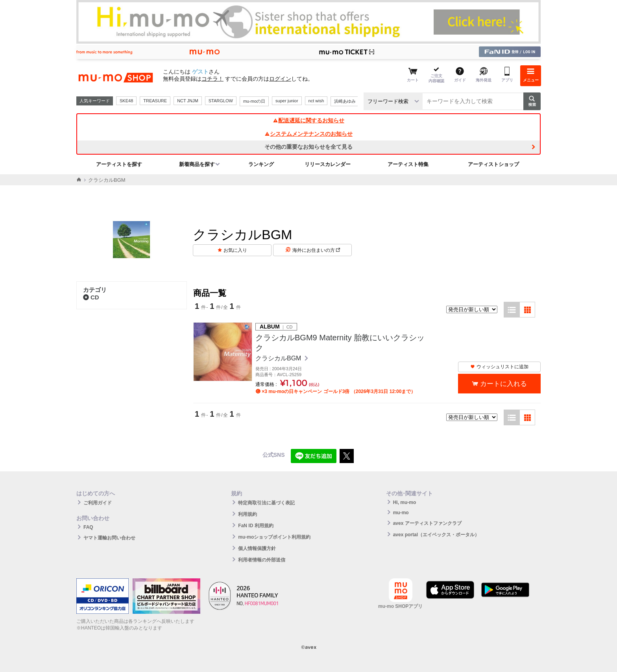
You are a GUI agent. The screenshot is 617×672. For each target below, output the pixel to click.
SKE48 (126, 101)
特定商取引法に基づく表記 (266, 503)
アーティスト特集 (408, 164)
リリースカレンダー (328, 164)
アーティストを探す (119, 164)
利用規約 (248, 514)
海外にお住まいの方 (316, 250)
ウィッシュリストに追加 (499, 367)
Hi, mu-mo (405, 502)
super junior (287, 101)
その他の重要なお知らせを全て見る (308, 147)
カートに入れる (503, 384)
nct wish (316, 101)
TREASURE (155, 101)
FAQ (88, 527)
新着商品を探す (197, 164)
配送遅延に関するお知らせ (308, 120)
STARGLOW (221, 101)
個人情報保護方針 (257, 548)
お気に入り (235, 250)
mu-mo (401, 513)
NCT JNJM (188, 101)
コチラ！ (212, 79)
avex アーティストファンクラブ (427, 523)
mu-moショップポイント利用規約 (274, 537)
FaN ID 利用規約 (256, 526)
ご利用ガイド (98, 503)
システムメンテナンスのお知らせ (308, 134)
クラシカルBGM (279, 358)
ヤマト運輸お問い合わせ (109, 538)
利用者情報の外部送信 (262, 560)
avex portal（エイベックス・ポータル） (436, 535)
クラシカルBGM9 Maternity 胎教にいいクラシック (340, 343)
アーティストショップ (493, 164)
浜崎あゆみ (345, 101)
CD (91, 297)
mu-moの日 (254, 101)
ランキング (261, 164)
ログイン (280, 79)
